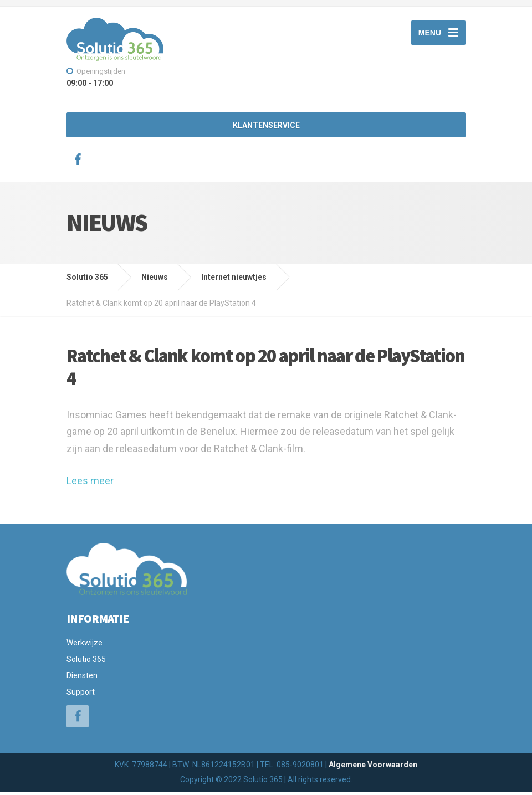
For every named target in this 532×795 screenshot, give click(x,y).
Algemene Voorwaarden (373, 768)
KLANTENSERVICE (266, 129)
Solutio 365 (86, 663)
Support (81, 695)
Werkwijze (85, 646)
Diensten (82, 679)
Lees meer (90, 484)
